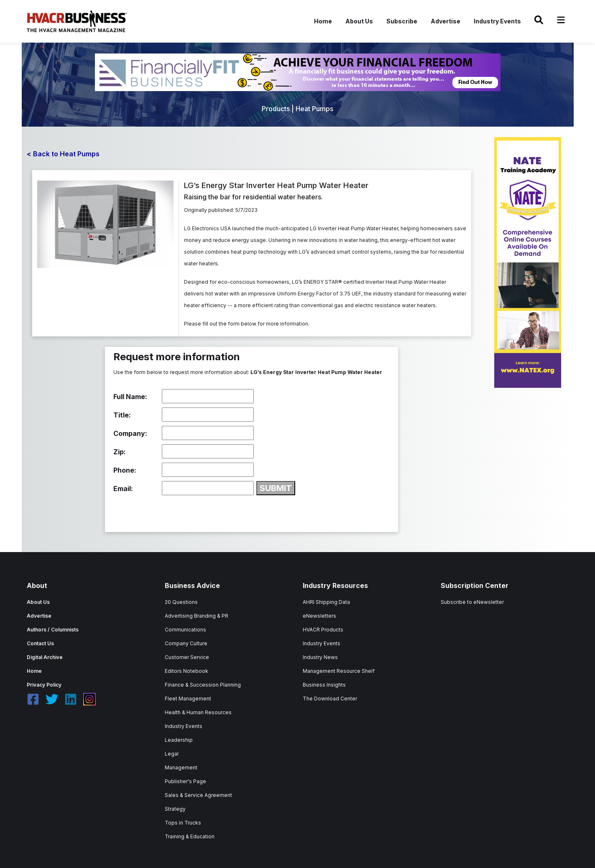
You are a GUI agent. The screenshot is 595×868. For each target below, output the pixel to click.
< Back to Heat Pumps (63, 154)
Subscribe (402, 21)
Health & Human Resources (198, 712)
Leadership (179, 740)
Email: (123, 489)
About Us (359, 21)
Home (323, 21)
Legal (172, 754)
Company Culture (186, 643)
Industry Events (497, 21)
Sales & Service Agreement (198, 795)
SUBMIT (276, 488)
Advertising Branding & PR (197, 616)
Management (181, 767)
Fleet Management (188, 699)
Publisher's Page (185, 781)
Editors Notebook (186, 671)
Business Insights (324, 685)
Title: (122, 415)
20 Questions (181, 602)
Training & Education (190, 836)
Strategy (175, 809)
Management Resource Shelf (339, 671)
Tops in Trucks (183, 823)
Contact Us (40, 643)
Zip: (120, 452)
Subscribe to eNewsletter (472, 602)
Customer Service (187, 657)
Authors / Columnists (53, 630)
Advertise (446, 21)
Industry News (320, 657)
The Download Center (330, 699)
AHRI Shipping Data (326, 602)
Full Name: (130, 397)
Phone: (125, 470)
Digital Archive (45, 657)
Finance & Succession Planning (203, 685)
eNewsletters (319, 616)
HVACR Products (323, 630)
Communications (185, 630)
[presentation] (177, 512)
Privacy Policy (44, 685)
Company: (130, 433)
